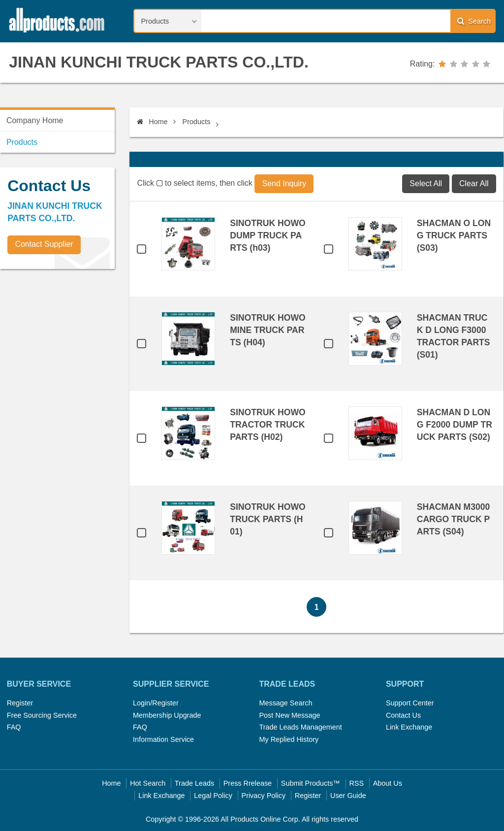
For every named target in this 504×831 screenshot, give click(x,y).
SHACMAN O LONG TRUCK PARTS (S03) (454, 235)
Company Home (35, 120)
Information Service (163, 739)
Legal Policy (213, 796)
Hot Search (148, 783)
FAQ (14, 727)
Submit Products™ (311, 783)
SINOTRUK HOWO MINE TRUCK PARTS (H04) (268, 330)
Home (152, 122)
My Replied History (289, 739)
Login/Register (156, 703)
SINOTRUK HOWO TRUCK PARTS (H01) (268, 519)
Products (197, 122)
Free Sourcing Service (42, 715)
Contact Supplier (44, 244)
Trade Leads (194, 783)
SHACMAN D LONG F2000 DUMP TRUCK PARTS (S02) (455, 425)
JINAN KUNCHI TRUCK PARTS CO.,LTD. (159, 62)
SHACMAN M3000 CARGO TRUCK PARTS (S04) (454, 519)
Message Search (285, 703)
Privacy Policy (264, 796)
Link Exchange (409, 727)
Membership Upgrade (167, 715)
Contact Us (403, 715)
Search (474, 21)
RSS (356, 783)
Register (20, 703)
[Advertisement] (74, 345)
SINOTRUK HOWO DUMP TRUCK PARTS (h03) (268, 235)
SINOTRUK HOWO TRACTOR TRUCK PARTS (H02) (268, 425)
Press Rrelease (248, 783)
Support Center (410, 703)
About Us (388, 783)
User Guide (348, 796)
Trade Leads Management (300, 727)
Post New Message (289, 715)
